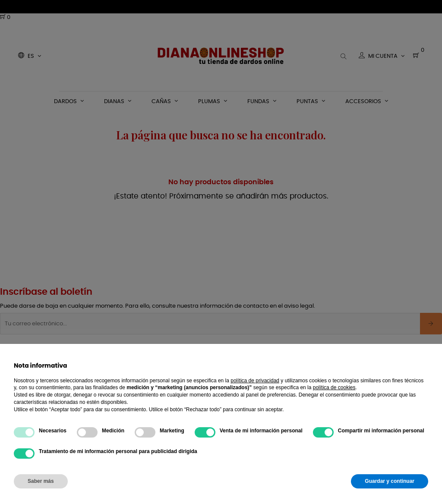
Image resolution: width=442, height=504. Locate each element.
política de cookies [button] (334, 387)
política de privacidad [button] (255, 381)
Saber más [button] (41, 481)
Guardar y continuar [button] (390, 481)
